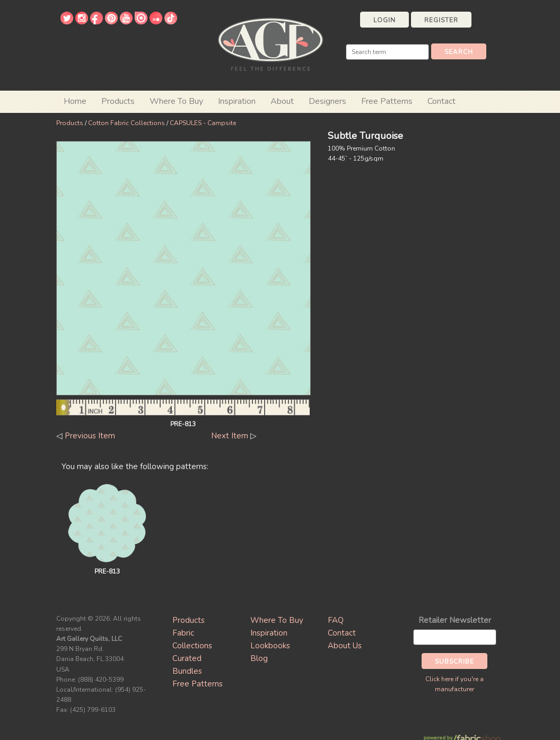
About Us (345, 646)
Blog (259, 658)
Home (75, 101)
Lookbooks (270, 646)
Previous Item (90, 436)
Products (70, 123)
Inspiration (237, 101)
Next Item (230, 436)
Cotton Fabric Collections (126, 123)
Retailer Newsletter (455, 620)
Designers (327, 101)
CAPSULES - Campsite (203, 123)
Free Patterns (387, 101)
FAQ (336, 620)
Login (384, 20)
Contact (441, 101)
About (282, 101)
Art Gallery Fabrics (270, 43)
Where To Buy (277, 620)
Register (441, 20)
